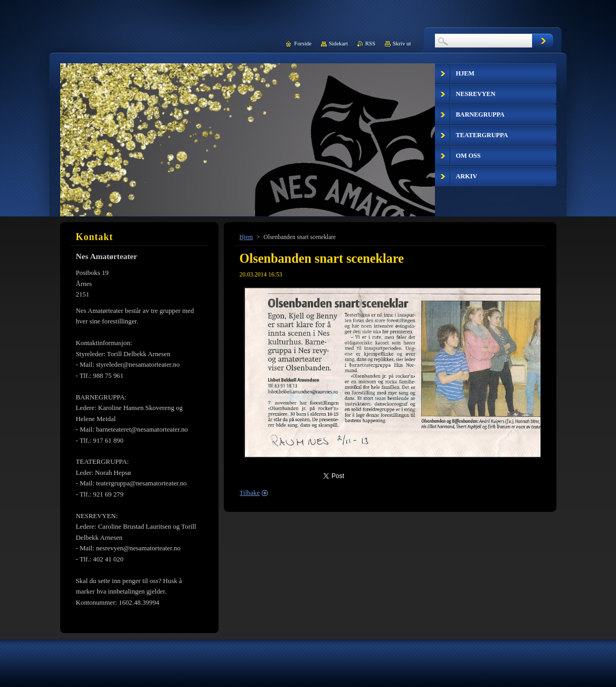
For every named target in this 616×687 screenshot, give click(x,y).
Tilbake (250, 493)
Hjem (247, 237)
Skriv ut (402, 43)
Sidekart (338, 43)
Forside (303, 43)
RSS (370, 43)
